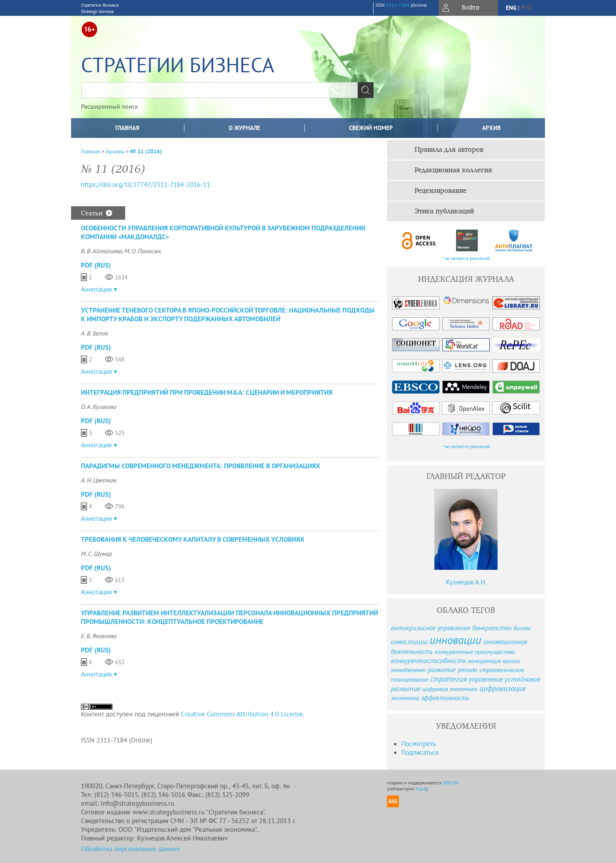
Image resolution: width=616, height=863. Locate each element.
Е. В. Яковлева (99, 636)
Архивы (115, 151)
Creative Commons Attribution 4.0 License (242, 714)
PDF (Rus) (96, 265)
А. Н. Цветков (99, 480)
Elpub (421, 789)
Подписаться (420, 752)
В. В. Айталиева (101, 251)
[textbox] (220, 90)
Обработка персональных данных (131, 849)
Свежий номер (371, 128)
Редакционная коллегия (453, 170)
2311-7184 (398, 5)
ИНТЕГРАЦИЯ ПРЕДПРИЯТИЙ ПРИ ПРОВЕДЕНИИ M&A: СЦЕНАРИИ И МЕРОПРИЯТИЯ (207, 392)
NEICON (451, 783)
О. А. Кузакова (99, 407)
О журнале (244, 128)
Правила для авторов (449, 150)
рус (526, 8)
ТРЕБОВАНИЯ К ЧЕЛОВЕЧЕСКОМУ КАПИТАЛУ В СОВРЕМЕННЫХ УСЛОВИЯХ (193, 539)
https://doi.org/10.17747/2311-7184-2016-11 (146, 185)
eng (511, 8)
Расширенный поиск (110, 106)
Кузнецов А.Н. (466, 582)
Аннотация (96, 289)
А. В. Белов (94, 333)
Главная (127, 128)
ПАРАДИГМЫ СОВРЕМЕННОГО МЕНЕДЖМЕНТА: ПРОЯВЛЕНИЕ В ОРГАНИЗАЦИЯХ (201, 466)
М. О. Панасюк (143, 251)
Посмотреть (419, 744)
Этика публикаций (444, 211)
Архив (491, 128)
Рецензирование (441, 191)
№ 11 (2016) (146, 151)
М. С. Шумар (97, 554)
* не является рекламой (466, 258)
